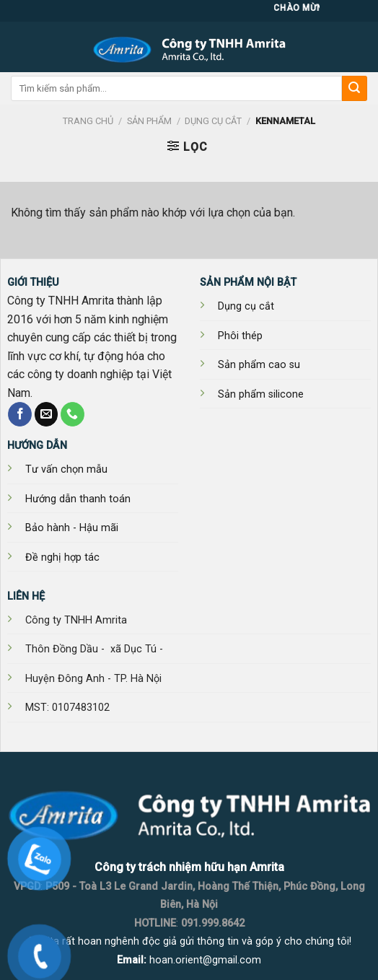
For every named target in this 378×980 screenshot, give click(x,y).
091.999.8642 (213, 923)
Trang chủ (88, 121)
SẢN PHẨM (149, 121)
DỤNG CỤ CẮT (213, 121)
